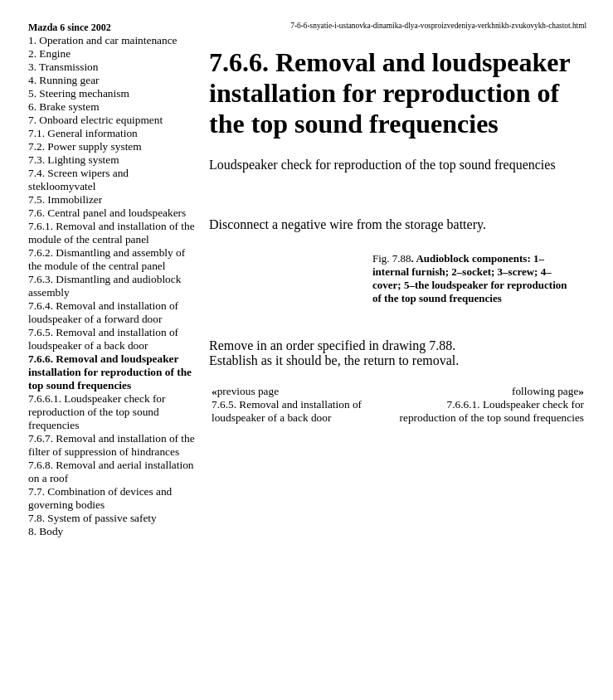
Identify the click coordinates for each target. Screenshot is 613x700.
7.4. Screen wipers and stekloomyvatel (78, 180)
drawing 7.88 (417, 345)
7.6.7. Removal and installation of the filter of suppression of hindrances (112, 445)
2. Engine (49, 53)
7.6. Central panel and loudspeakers (107, 213)
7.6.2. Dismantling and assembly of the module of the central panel (107, 259)
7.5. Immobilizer (65, 199)
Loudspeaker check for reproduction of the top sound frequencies (382, 165)
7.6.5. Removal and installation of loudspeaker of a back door (103, 339)
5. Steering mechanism (79, 93)
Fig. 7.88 (392, 258)
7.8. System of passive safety (92, 518)
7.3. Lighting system (74, 160)
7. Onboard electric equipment (95, 120)
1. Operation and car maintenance (102, 40)
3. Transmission (63, 67)
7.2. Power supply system (85, 146)
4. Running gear (64, 80)
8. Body (46, 531)
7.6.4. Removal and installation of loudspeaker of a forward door (103, 312)
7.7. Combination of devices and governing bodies (100, 498)
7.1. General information (83, 133)
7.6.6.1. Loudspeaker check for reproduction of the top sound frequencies (97, 412)
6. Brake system (64, 107)
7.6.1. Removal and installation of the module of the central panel (112, 233)
